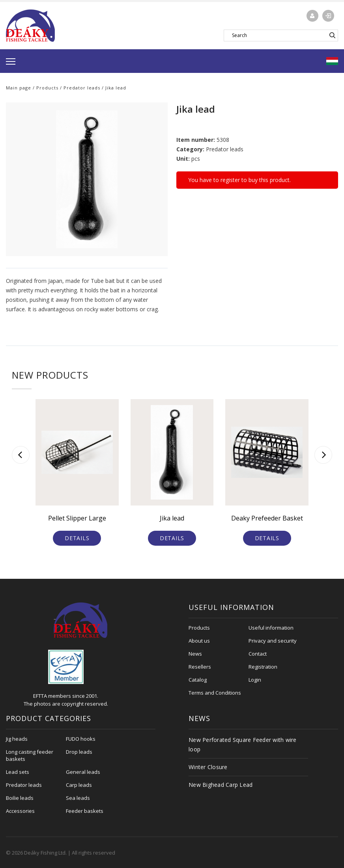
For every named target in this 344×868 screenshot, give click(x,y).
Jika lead (172, 518)
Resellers (200, 667)
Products (47, 88)
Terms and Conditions (215, 693)
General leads (83, 772)
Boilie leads (20, 798)
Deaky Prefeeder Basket (267, 518)
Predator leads (82, 88)
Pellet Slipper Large (77, 518)
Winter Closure (208, 767)
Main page (19, 88)
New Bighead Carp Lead (221, 785)
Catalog (198, 680)
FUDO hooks (81, 739)
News (195, 654)
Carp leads (79, 785)
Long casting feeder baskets (30, 755)
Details (77, 538)
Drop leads (79, 752)
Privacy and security (273, 641)
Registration (263, 667)
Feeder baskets (85, 811)
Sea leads (78, 798)
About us (199, 641)
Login (255, 680)
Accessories (20, 811)
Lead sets (18, 772)
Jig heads (17, 739)
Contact (258, 654)
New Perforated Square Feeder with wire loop (243, 744)
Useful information (271, 628)
